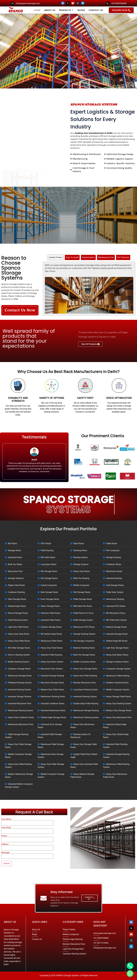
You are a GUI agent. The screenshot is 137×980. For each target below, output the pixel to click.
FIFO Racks (46, 543)
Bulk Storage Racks (49, 592)
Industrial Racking (114, 578)
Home (37, 10)
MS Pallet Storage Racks (19, 648)
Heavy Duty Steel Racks (19, 634)
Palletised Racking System (20, 683)
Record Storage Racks (18, 613)
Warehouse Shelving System (86, 717)
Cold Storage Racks (115, 585)
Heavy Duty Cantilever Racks (21, 717)
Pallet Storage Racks (83, 599)
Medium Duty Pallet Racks (52, 690)
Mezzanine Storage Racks (52, 683)
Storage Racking (113, 557)
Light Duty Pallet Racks (18, 627)
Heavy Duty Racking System (119, 704)
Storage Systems (81, 564)
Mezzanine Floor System (52, 669)
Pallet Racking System (18, 620)
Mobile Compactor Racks (85, 662)
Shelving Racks (80, 550)
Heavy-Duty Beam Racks (117, 655)
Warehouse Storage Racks (20, 676)
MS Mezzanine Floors (116, 613)
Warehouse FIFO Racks (84, 627)
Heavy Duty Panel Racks (52, 648)
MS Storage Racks (49, 571)
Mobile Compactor (82, 585)
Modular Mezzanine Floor (85, 683)
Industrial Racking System (20, 690)
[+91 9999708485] (108, 3)
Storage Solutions (16, 578)
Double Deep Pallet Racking (86, 704)
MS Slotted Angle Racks (51, 634)
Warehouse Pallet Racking (118, 676)
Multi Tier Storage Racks (84, 655)
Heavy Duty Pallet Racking (85, 676)
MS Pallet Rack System (116, 620)
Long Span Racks (48, 564)
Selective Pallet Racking (51, 655)
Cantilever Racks (114, 564)
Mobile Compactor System (118, 690)
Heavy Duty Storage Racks (85, 669)
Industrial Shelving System (85, 697)
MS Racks (13, 543)
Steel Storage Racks (17, 599)
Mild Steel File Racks (83, 606)
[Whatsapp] (130, 974)
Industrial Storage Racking (52, 676)
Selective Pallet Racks (50, 613)
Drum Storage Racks (50, 599)
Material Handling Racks (84, 648)
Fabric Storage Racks (50, 606)
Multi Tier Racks (15, 564)
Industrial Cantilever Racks (52, 704)
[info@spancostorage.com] (12, 3)
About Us (50, 10)
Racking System (81, 557)
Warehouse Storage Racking (86, 710)
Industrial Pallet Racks (50, 620)
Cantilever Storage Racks (19, 669)
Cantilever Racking (16, 592)
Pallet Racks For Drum (83, 613)
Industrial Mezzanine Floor (20, 704)
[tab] (56, 257)
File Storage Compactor (84, 641)
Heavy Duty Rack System (52, 662)
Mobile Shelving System (19, 662)
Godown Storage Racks (51, 627)
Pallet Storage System (83, 620)
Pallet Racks (112, 543)
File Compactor (113, 550)
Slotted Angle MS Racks (117, 641)
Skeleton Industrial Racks (117, 683)
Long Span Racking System (86, 690)
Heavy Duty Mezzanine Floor (119, 717)
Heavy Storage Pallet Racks (118, 697)
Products (66, 10)
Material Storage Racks (116, 627)
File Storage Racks (49, 578)
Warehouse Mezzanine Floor (21, 724)
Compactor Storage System (118, 669)
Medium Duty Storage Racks (119, 710)
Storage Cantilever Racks (117, 662)
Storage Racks (15, 550)
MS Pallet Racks (48, 557)
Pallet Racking (47, 550)
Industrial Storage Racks (117, 634)
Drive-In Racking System (19, 655)
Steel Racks (79, 543)
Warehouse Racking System (21, 710)
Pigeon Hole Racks (16, 585)
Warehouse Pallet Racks (52, 641)
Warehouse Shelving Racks (53, 697)
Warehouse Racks (114, 571)
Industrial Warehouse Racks (53, 710)
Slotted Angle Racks (17, 606)
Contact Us (96, 10)
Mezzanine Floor (15, 571)
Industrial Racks (15, 557)
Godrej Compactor (49, 585)
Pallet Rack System (115, 592)
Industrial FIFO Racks (116, 606)
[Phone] (130, 966)
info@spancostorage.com (28, 3)
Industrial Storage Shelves (20, 697)
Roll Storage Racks (82, 592)
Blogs (81, 10)
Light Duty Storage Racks (117, 648)
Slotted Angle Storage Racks (53, 717)
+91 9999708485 (119, 3)
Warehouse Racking (115, 599)
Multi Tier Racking (81, 578)
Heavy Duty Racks (82, 571)
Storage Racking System (84, 634)
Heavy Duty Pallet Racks (19, 641)
